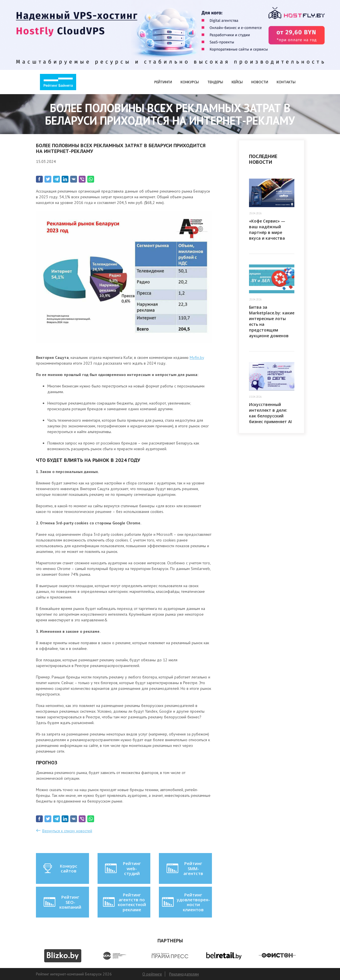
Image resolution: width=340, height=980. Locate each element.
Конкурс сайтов (60, 868)
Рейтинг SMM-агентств (184, 868)
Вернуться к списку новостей (67, 831)
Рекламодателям (184, 974)
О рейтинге (152, 974)
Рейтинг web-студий (122, 868)
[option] (63, 956)
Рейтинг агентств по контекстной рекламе (124, 902)
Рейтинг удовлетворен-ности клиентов (185, 902)
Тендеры (215, 82)
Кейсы (237, 82)
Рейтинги (163, 82)
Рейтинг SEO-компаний (62, 902)
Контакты (286, 82)
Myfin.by (197, 357)
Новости (260, 82)
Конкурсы (190, 82)
